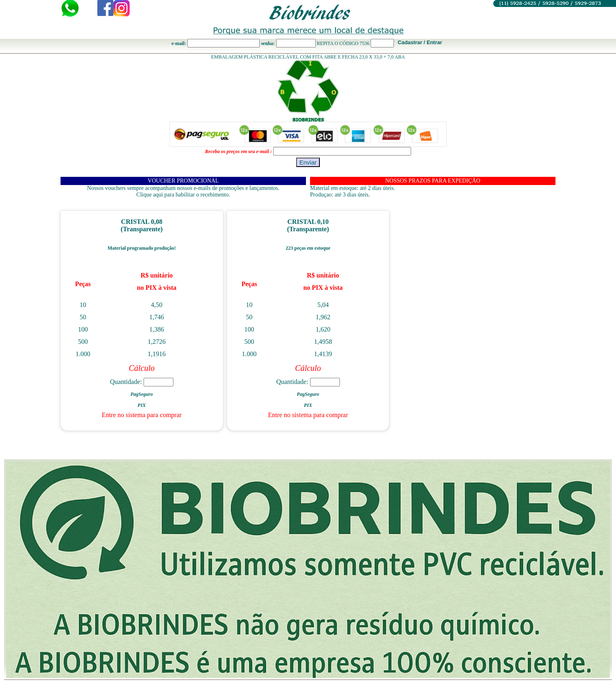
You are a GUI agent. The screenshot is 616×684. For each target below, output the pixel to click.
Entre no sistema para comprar (142, 415)
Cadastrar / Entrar (420, 42)
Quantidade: (142, 382)
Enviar (308, 162)
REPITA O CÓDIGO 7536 (343, 43)
